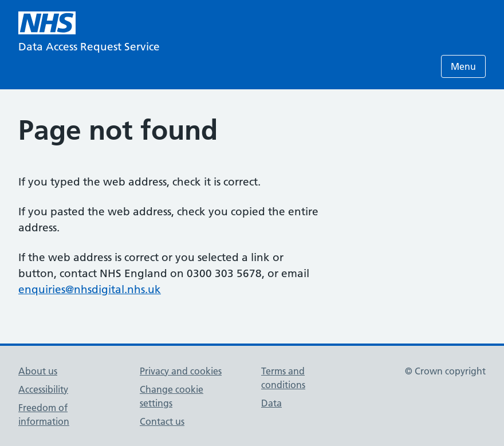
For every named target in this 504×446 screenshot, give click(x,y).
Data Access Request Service (89, 47)
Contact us (162, 421)
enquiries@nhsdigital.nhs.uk (90, 289)
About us (38, 371)
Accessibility (43, 389)
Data (271, 403)
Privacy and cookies (181, 371)
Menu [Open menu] (463, 66)
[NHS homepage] (47, 23)
